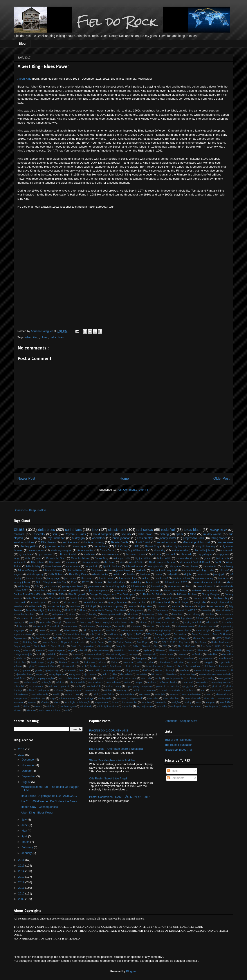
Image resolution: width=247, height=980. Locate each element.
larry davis (126, 674)
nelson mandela (77, 682)
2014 (22, 871)
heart (82, 670)
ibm (109, 570)
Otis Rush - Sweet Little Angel (108, 778)
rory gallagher (205, 554)
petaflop (76, 590)
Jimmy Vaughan (211, 594)
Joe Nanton (133, 638)
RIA (156, 642)
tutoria (17, 706)
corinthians (73, 530)
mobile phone (194, 678)
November (29, 765)
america (40, 650)
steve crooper (222, 630)
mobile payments (174, 678)
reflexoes (192, 690)
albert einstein (223, 610)
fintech (170, 666)
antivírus (118, 574)
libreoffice (171, 674)
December (29, 760)
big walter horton (101, 598)
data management (96, 658)
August (26, 782)
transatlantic (210, 566)
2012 (22, 882)
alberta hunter (100, 574)
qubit (32, 630)
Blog (22, 44)
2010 (22, 893)
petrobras (203, 686)
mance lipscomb (206, 586)
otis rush (151, 626)
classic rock (117, 530)
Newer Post (26, 478)
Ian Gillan (86, 638)
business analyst (92, 654)
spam (179, 534)
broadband (178, 614)
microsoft (224, 570)
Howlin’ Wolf (143, 542)
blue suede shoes (146, 598)
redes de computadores (171, 690)
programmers (74, 690)
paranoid (66, 686)
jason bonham (24, 674)
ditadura (63, 662)
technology (101, 546)
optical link (19, 686)
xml (67, 710)
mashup (88, 678)
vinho (28, 558)
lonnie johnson (121, 538)
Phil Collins (121, 546)
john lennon (175, 586)
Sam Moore (162, 610)
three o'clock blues (76, 634)
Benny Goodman (200, 634)
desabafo (189, 658)
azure (82, 614)
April (25, 836)
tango (17, 558)
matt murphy (89, 626)
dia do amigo (37, 662)
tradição (176, 702)
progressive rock (193, 538)
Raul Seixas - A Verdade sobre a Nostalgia (116, 749)
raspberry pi (123, 690)
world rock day (115, 634)
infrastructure (139, 586)
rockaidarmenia (40, 694)
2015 (22, 866)
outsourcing (165, 626)
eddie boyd (155, 618)
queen (42, 630)
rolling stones (219, 538)
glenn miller (45, 622)
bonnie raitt (153, 582)
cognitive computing (55, 658)
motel (17, 682)
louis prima (23, 626)
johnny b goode (57, 674)
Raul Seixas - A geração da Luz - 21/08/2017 (49, 796)
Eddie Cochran (69, 638)
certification (197, 654)
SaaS (218, 562)
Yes (228, 646)
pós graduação (93, 690)
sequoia (174, 694)
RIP (136, 546)
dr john (188, 574)
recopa (132, 606)
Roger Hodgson (22, 646)
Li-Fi (145, 638)
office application (169, 682)
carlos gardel (148, 654)
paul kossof (161, 578)
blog (228, 650)
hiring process (132, 670)
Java (105, 638)
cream (56, 602)
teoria (115, 702)
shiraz (209, 694)
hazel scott (69, 670)
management (39, 626)
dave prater (141, 658)
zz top (226, 590)
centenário (227, 550)
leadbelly (141, 570)
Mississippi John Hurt (196, 542)
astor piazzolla (122, 558)
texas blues (193, 530)
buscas (76, 654)
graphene (71, 622)
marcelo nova (71, 626)
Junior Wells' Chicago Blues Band (109, 610)
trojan (201, 606)
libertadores (88, 578)
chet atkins (228, 654)
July (24, 820)
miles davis (36, 606)
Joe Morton (117, 638)
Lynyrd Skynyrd (181, 638)
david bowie (158, 658)
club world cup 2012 (175, 582)
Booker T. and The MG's (28, 594)
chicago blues (218, 530)
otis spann (175, 566)
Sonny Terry (102, 558)
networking (121, 626)
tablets (57, 702)
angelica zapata (56, 650)
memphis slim (156, 566)
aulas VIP (83, 650)
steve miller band (171, 698)
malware (19, 534)
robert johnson (166, 542)
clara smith (20, 602)
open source (45, 554)
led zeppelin (212, 622)
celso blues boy (221, 598)
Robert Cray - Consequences (39, 807)
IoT (96, 638)
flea (180, 666)
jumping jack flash (192, 622)
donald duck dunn (93, 602)
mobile (158, 678)
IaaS (169, 594)
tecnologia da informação (77, 702)
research (55, 630)
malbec (146, 578)
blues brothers (53, 566)
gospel (207, 558)
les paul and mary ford (164, 570)
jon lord (105, 674)
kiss (115, 674)
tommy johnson (23, 582)
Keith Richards (56, 574)
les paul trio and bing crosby (198, 570)
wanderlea (127, 706)
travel (198, 702)
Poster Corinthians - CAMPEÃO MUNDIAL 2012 (120, 797)
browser (64, 654)
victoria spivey (35, 574)
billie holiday (33, 566)
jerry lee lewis (34, 578)
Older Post (222, 478)
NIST (218, 638)
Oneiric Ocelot (97, 642)
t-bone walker (86, 550)
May (25, 831)
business (145, 574)
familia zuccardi (98, 666)
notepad (139, 682)
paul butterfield (93, 686)
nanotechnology (56, 606)
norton (127, 682)
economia (128, 662)
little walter (55, 562)
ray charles (192, 566)
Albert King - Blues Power (37, 813)
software (197, 590)
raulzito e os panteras (144, 690)
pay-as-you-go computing (139, 686)
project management (97, 590)
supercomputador (23, 634)
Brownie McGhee (56, 558)
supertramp (224, 698)
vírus (101, 634)
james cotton (139, 602)
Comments (176, 778)
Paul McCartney (124, 642)
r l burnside (186, 554)
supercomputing (204, 578)
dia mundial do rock (188, 558)
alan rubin (206, 610)
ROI (164, 642)
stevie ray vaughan (61, 550)
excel (83, 666)
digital (51, 662)
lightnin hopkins (112, 566)
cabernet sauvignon (115, 654)
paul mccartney (113, 686)
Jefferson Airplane (187, 594)
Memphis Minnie (80, 558)
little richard (38, 562)
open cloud (188, 682)
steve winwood (192, 698)
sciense (154, 590)
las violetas (142, 674)
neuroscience (96, 682)
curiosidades (68, 618)
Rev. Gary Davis (78, 574)
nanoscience (40, 590)
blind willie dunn (116, 582)
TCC (165, 646)
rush (86, 694)
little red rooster (135, 566)
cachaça (133, 654)
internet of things (202, 670)
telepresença (101, 702)
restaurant (215, 690)
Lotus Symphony (160, 638)
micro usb (146, 678)
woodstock (98, 538)
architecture (70, 542)
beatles (131, 574)
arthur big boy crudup (178, 546)
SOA (193, 534)
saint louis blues (24, 542)
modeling (210, 678)
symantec (19, 702)
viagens (18, 574)
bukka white (164, 558)
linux (189, 586)
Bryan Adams (21, 638)
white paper (212, 706)
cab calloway (194, 614)
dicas (230, 582)
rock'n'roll (168, 530)
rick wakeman (21, 694)
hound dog (86, 622)
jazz (95, 530)
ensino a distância (47, 666)
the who (189, 606)
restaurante (121, 590)
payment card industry (168, 686)
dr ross (103, 662)
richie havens (71, 630)
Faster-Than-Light (35, 610)
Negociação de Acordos (73, 642)
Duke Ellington (44, 582)
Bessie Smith (119, 542)
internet (143, 622)
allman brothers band (25, 614)
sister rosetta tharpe (175, 590)
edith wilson (164, 662)
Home (124, 478)
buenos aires (225, 542)
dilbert (134, 618)
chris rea (22, 658)
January (27, 853)
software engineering (160, 630)
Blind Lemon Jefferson (162, 562)
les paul (170, 554)
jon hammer (91, 674)
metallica (112, 678)
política (30, 690)
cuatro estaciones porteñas (207, 582)
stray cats (209, 698)
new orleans (113, 682)
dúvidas (115, 662)
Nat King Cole (30, 642)
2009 (22, 899)
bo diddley (136, 582)
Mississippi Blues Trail (178, 750)
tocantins (146, 702)
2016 (22, 860)
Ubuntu (98, 582)
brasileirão (51, 654)
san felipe (111, 630)
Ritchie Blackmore (221, 642)
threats (58, 634)
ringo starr (146, 606)
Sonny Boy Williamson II (134, 550)
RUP (172, 642)
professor (58, 690)
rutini (95, 694)
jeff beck (157, 554)
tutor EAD (225, 702)
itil (232, 670)
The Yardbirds (57, 598)
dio (143, 618)
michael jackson (128, 678)
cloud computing (104, 534)
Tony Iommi (178, 610)
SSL (150, 610)
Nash (16, 642)
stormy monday (91, 562)
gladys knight (53, 670)
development (121, 618)
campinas (209, 614)
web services (217, 606)
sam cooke (145, 694)
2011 (22, 888)
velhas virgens (69, 706)
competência (76, 658)
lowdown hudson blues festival (214, 674)
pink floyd (90, 606)
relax (203, 690)
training (188, 702)
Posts (172, 771)
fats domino (116, 666)
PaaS (74, 582)
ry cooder (96, 630)
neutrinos (75, 606)
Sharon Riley (105, 646)
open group (136, 626)
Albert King (25, 79)
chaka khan (212, 654)
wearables (162, 706)
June (25, 825)
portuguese (44, 690)
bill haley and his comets (180, 650)
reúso (227, 690)
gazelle (38, 670)
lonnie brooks (107, 578)
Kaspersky (39, 534)
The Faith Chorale (187, 646)
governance (95, 586)
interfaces (185, 670)
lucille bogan (182, 602)
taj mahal (212, 590)
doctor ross (89, 662)
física (16, 670)
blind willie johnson (205, 550)
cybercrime (25, 554)
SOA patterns (137, 610)
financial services (154, 666)
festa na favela (134, 666)
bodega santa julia (23, 654)
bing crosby (148, 614)
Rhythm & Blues (75, 534)
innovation (157, 586)
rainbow (108, 690)
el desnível (194, 662)
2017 (22, 755)
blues (44, 337)
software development (133, 630)
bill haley (159, 650)
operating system (221, 682)
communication (50, 618)
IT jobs (84, 610)
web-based (197, 706)
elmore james (37, 550)
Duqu (46, 638)
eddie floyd (171, 618)
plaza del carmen (207, 626)
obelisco (152, 682)
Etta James (49, 542)
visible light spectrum (107, 706)
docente (75, 662)
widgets (226, 706)
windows (18, 710)
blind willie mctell (76, 570)
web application (179, 706)
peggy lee (188, 686)
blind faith (217, 650)
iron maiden (221, 670)
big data (147, 650)
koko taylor (80, 546)
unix (92, 634)
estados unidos (69, 666)
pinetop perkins (181, 578)
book (39, 654)
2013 (22, 877)
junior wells (20, 562)
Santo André (40, 646)
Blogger (131, 971)
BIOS (139, 634)
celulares (182, 654)
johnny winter (168, 538)
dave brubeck (86, 618)
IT (75, 610)
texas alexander (111, 554)
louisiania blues (128, 578)
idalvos (158, 670)
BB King (35, 538)
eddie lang (24, 586)
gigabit (32, 622)
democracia (174, 658)
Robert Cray (152, 546)
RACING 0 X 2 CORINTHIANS (109, 730)
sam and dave (127, 694)
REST (86, 582)
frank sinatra (215, 618)
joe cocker (70, 578)
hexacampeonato (112, 670)
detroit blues (20, 662)
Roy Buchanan (56, 538)
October (27, 771)
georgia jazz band (72, 586)
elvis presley (145, 538)
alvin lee (43, 614)
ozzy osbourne (37, 686)
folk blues (210, 666)
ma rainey (72, 562)
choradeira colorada (28, 618)
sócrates (45, 702)
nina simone (59, 590)
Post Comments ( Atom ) (132, 490)
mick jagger (105, 626)
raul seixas (145, 530)
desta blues (224, 658)
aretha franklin (180, 550)
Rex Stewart (201, 642)
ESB (61, 594)
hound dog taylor (116, 586)
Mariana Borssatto (202, 638)
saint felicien (109, 694)
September (29, 776)
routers (68, 694)
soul (55, 534)
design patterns (206, 658)
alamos (28, 650)
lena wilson (228, 622)
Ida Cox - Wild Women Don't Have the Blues (49, 801)
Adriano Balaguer (28, 570)
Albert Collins (137, 562)
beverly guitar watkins (112, 614)
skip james (223, 554)
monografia (224, 678)
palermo (53, 686)
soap (52, 698)
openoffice (203, 682)
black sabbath (123, 598)
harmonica (203, 574)
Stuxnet (146, 646)
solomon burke (183, 630)
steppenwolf (136, 698)
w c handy (227, 566)
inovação (171, 670)
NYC (227, 638)
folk (37, 586)
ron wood (162, 606)
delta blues (57, 337)
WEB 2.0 (193, 610)
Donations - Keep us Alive (30, 510)
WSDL (218, 646)
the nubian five (130, 702)
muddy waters (212, 534)
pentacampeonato (185, 626)
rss (78, 694)
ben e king (133, 650)
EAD (55, 638)
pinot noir (217, 686)
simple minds (223, 694)
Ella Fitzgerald (77, 594)
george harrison (118, 602)
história (147, 670)
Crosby (35, 638)
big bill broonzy (206, 546)
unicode (38, 706)
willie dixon (145, 534)
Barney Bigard (162, 634)
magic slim (200, 602)
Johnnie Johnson (52, 570)
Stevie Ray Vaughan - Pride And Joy (112, 760)
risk (85, 630)
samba (176, 606)
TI (172, 646)
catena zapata (166, 654)
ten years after (43, 634)
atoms (72, 614)
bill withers (133, 614)
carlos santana (226, 614)
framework (224, 666)
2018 (22, 749)
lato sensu (157, 674)
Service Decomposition (82, 646)
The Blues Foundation (178, 745)
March (26, 842)
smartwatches (38, 698)
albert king (32, 337)
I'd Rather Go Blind (151, 594)
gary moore (50, 586)
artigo (71, 650)
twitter (27, 706)
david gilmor (103, 618)
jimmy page (53, 578)
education (179, 662)
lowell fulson (20, 678)
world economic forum (50, 710)
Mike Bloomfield (35, 598)
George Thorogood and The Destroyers (112, 594)
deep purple (71, 602)
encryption (209, 662)
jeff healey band (160, 602)
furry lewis (97, 570)
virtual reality (86, 706)
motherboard (30, 682)
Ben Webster (180, 634)
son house (89, 554)
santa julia (160, 694)
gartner (27, 670)
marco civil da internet (69, 678)
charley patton (29, 546)
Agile (129, 634)
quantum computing (112, 606)
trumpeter (210, 702)
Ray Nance (185, 642)
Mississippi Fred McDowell (195, 562)
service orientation (192, 694)
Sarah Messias (59, 646)
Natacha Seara (49, 642)
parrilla (78, 686)
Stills (135, 646)
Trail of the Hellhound (178, 740)
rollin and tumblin (68, 554)
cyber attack (73, 566)
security (126, 534)
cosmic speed (39, 602)
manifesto (55, 626)
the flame (110, 562)
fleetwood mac (194, 666)
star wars (121, 698)
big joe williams (144, 558)
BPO (148, 634)
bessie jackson (78, 598)
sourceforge (87, 698)
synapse (32, 702)
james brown (124, 570)
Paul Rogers (143, 642)
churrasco (36, 658)
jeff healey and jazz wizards (165, 622)
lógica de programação (42, 678)
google (59, 622)
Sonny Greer (122, 646)
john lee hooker (55, 546)
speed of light (203, 630)
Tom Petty (206, 646)
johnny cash (75, 674)
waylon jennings (145, 706)
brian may (163, 614)
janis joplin (219, 574)
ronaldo (56, 694)
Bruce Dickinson (222, 634)
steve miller (152, 698)
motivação (46, 682)
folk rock (200, 618)
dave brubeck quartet (120, 658)
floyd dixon (186, 618)
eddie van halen (145, 662)
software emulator (68, 698)
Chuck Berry (107, 550)
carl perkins (173, 574)
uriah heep (52, 706)
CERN (50, 594)
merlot (100, 678)
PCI (110, 642)
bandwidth (119, 650)
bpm (185, 598)
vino (122, 562)
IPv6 (68, 610)
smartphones (20, 698)
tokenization (161, 702)
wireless (31, 710)
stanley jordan (105, 698)
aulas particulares (101, 650)
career (158, 574)
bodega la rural (170, 598)
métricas (60, 682)
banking (93, 614)
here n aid (94, 670)
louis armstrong (94, 542)
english (30, 666)
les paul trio (92, 566)
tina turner (224, 578)
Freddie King (55, 610)
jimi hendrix (223, 558)
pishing (164, 534)
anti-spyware (58, 614)
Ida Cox (62, 582)
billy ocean (202, 650)
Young (17, 650)
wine (39, 558)
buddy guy (79, 538)
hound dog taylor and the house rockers (115, 622)
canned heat (200, 598)
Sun (156, 646)
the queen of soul (136, 554)
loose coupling (187, 674)
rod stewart (138, 590)
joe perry (40, 674)
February (28, 847)
